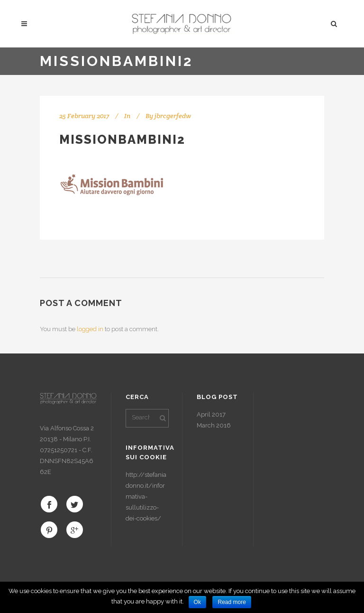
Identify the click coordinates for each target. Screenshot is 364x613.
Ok (197, 602)
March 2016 (214, 425)
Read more (232, 602)
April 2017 (211, 414)
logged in (90, 329)
